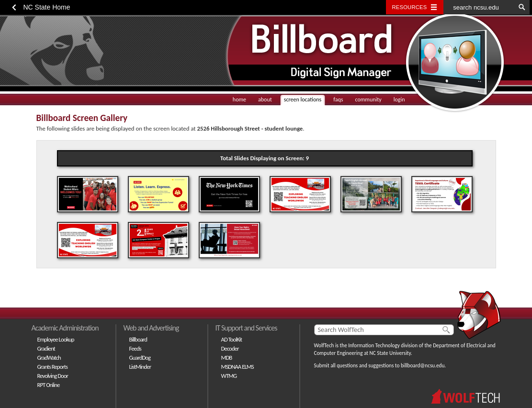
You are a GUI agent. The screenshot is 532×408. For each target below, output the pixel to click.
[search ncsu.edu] (479, 7)
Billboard (138, 339)
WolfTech (324, 345)
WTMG (229, 376)
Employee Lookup (56, 339)
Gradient (46, 348)
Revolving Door (53, 376)
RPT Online (49, 385)
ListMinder (140, 367)
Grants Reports (53, 367)
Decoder (230, 348)
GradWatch (49, 358)
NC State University (390, 353)
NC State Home (47, 7)
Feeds (135, 348)
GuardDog (140, 358)
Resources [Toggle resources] (410, 7)
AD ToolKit (232, 339)
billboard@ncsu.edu (423, 365)
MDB (227, 358)
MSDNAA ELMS (238, 367)
